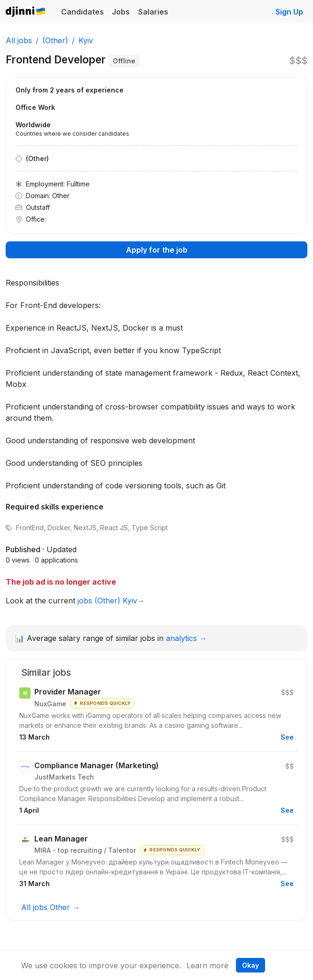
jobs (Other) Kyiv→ (111, 601)
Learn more (207, 965)
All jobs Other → (51, 907)
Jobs (121, 12)
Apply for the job (157, 250)
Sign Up (289, 12)
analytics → (186, 638)
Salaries (153, 12)
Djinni (26, 12)
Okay (250, 965)
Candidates (82, 12)
